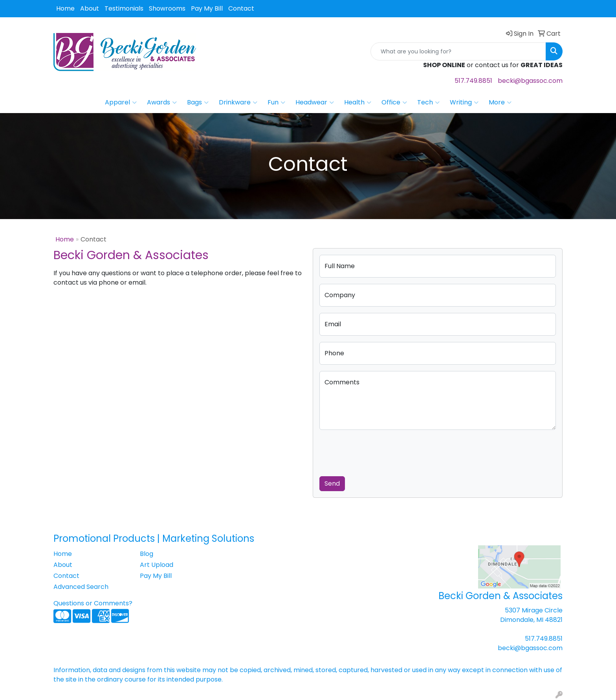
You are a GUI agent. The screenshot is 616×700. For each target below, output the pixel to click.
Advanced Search (81, 587)
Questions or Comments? (93, 603)
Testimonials (124, 8)
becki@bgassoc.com (530, 81)
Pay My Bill (207, 8)
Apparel (121, 102)
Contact (241, 8)
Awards (162, 102)
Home (65, 8)
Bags (198, 102)
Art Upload (157, 565)
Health (358, 102)
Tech (428, 102)
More (500, 102)
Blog (147, 554)
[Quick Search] (458, 51)
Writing (464, 102)
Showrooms (167, 8)
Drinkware (238, 102)
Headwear (315, 102)
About (90, 8)
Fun (276, 102)
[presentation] (379, 451)
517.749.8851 (473, 81)
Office (394, 102)
